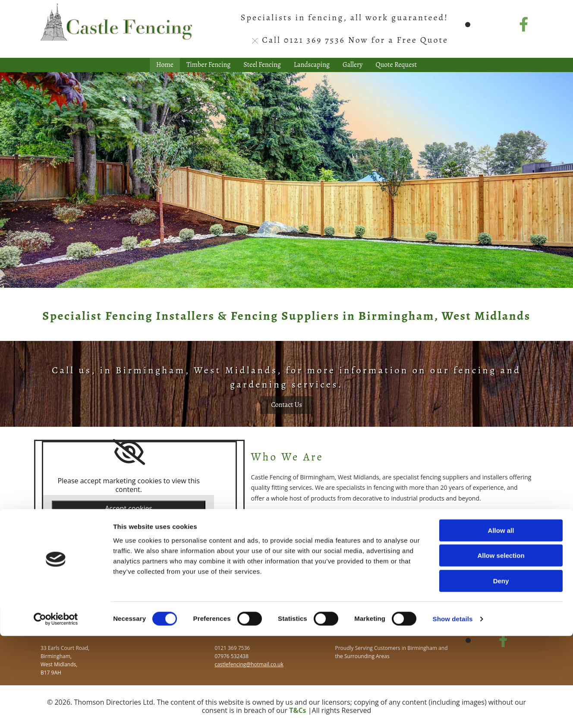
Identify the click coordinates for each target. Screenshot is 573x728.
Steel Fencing (262, 65)
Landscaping (312, 65)
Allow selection (501, 648)
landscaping (401, 557)
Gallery (353, 65)
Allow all (501, 622)
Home (165, 65)
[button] (286, 405)
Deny (501, 673)
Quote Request (397, 65)
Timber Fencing (208, 65)
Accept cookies (129, 508)
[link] (129, 452)
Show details (453, 711)
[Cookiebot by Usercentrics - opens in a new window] (56, 711)
